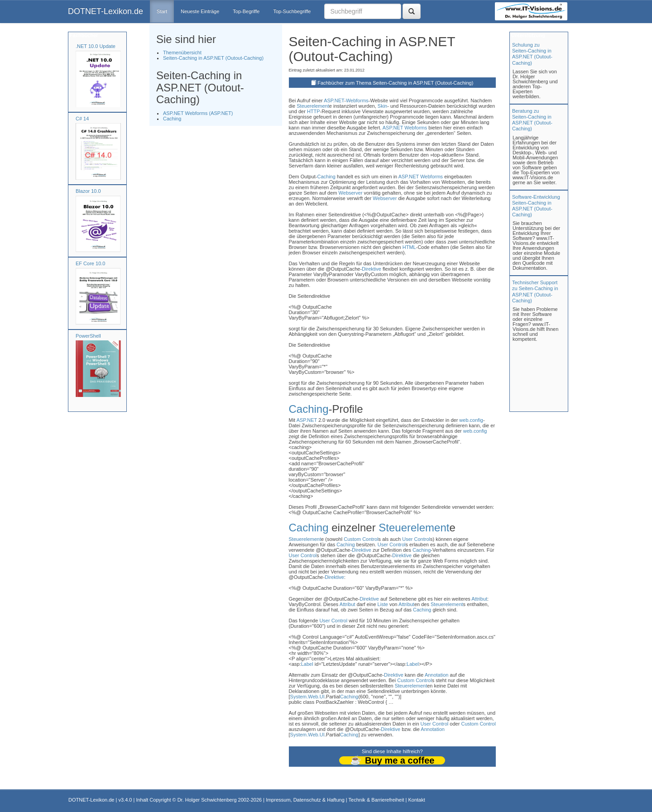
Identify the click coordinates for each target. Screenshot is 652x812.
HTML (409, 247)
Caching (172, 119)
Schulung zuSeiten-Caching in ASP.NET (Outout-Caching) (532, 54)
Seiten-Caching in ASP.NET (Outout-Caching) (213, 58)
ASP (328, 100)
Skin (382, 106)
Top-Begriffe (246, 11)
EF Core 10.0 (90, 263)
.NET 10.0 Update (96, 46)
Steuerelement (313, 106)
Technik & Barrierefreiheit (376, 800)
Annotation (437, 675)
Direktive (372, 269)
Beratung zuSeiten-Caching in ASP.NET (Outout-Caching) (532, 120)
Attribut (479, 599)
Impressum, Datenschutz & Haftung (305, 800)
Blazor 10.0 (88, 191)
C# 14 (82, 119)
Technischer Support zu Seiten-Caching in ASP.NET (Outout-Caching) (535, 291)
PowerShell (88, 336)
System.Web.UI (307, 697)
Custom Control (361, 539)
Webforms (357, 100)
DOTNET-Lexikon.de (105, 11)
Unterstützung (527, 35)
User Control (416, 539)
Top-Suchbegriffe (292, 11)
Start (162, 11)
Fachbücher (83, 35)
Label (307, 664)
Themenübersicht (182, 53)
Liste (383, 604)
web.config (471, 420)
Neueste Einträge (200, 11)
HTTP (314, 111)
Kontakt (416, 800)
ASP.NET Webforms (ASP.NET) (198, 113)
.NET (339, 100)
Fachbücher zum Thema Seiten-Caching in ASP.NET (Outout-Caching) (395, 83)
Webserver (351, 193)
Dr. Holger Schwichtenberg (207, 800)
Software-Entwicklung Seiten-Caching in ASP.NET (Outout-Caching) (536, 206)
